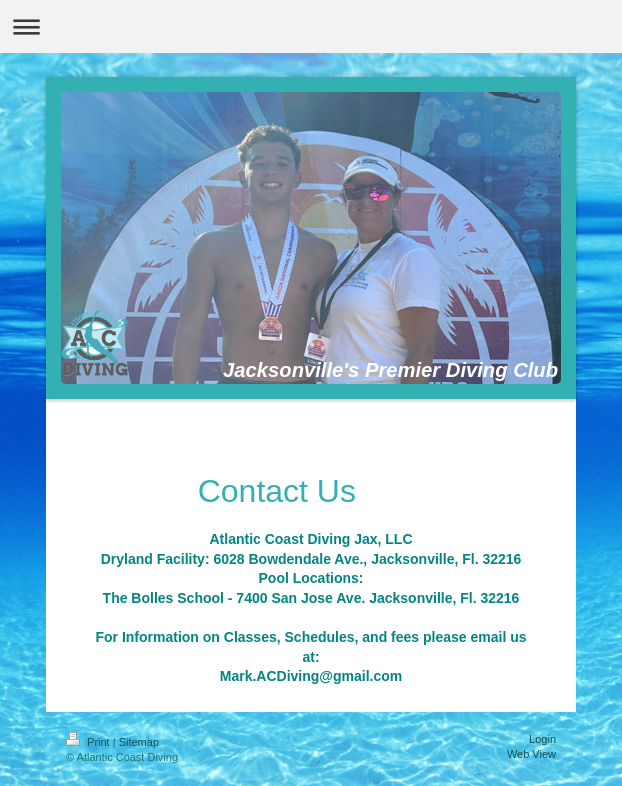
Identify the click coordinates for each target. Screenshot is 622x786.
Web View (531, 754)
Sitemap (139, 742)
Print (89, 742)
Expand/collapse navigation (311, 26)
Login (542, 739)
